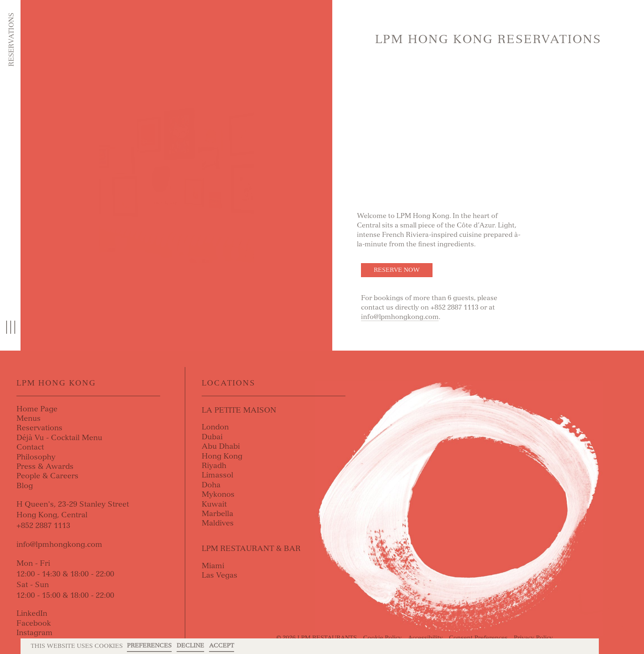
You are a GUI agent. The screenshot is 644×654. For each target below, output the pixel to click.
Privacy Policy (533, 638)
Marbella (217, 514)
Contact (30, 447)
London (215, 427)
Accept (222, 646)
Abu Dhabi (221, 446)
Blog (25, 486)
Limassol (217, 475)
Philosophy (36, 457)
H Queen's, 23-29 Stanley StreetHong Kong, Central (73, 509)
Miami (213, 566)
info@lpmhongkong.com (400, 317)
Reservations (11, 40)
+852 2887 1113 (43, 525)
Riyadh (214, 466)
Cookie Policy (382, 638)
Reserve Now (397, 270)
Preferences (149, 646)
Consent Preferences (478, 638)
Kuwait (214, 504)
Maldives (218, 523)
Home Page (37, 409)
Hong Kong (222, 456)
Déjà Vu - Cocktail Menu (59, 438)
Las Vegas (220, 575)
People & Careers (47, 476)
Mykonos (218, 494)
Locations (229, 383)
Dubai (212, 437)
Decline (190, 646)
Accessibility (425, 638)
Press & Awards (45, 466)
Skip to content (56, 38)
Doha (211, 485)
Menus (29, 418)
